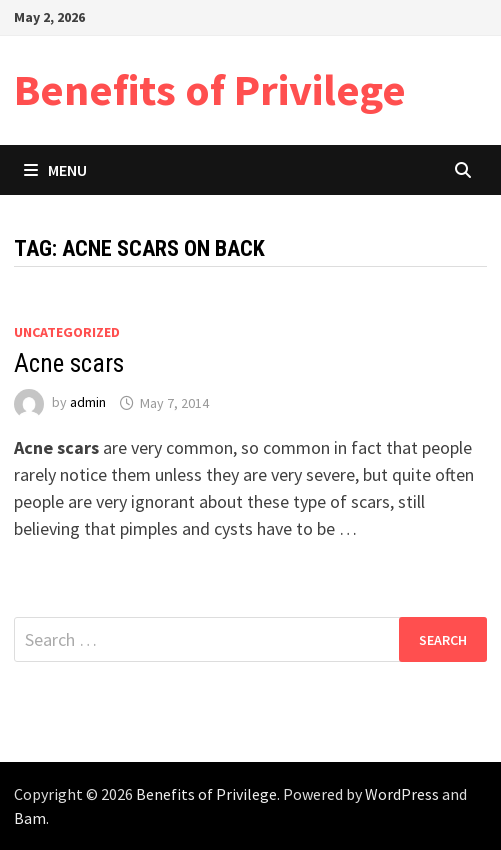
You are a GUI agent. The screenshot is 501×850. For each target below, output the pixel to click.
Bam (30, 818)
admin (88, 403)
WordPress (402, 794)
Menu (55, 170)
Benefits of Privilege (210, 89)
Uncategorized (67, 332)
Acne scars (69, 363)
